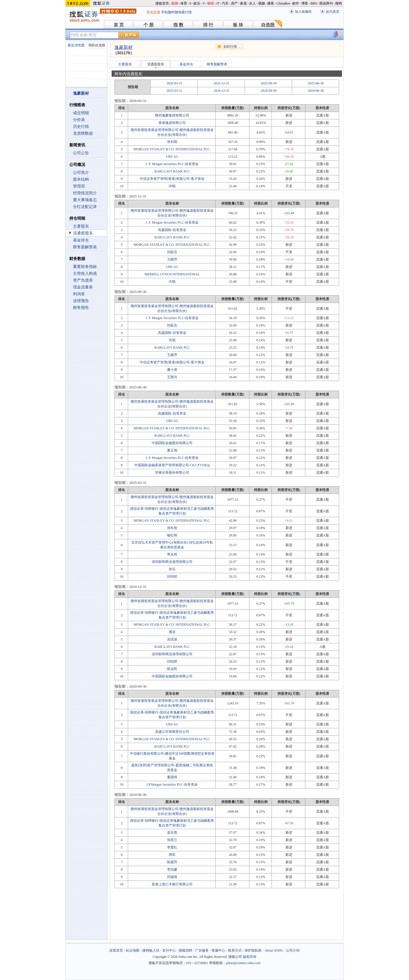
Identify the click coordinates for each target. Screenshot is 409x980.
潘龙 (172, 632)
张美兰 (172, 840)
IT (218, 3)
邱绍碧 (172, 577)
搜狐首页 (162, 3)
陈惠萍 (172, 862)
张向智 (172, 528)
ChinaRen (283, 3)
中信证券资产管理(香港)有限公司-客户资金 (172, 179)
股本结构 (81, 179)
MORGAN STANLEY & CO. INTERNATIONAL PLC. (172, 149)
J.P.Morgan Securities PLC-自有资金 (172, 785)
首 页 (119, 25)
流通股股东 (83, 233)
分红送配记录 (85, 207)
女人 (253, 3)
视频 (262, 3)
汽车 (225, 3)
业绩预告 (81, 301)
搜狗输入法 (151, 950)
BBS (314, 3)
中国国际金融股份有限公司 (172, 443)
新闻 (175, 3)
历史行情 (81, 127)
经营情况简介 (85, 193)
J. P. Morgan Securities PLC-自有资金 (172, 164)
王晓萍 (172, 259)
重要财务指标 (85, 267)
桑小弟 (172, 370)
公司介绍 (293, 950)
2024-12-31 (222, 91)
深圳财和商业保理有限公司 (172, 562)
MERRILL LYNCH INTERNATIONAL (172, 274)
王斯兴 (172, 377)
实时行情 (230, 47)
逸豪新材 (124, 47)
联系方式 (235, 950)
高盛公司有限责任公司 (172, 732)
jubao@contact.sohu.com (243, 963)
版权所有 (250, 957)
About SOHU (274, 950)
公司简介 (81, 173)
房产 (234, 3)
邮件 (296, 3)
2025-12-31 (222, 83)
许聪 (172, 186)
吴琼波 (172, 639)
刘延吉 (172, 252)
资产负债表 (83, 280)
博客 (305, 3)
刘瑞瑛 (172, 877)
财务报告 (81, 308)
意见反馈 (153, 12)
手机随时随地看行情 (176, 12)
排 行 (208, 25)
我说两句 (326, 3)
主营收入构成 (85, 273)
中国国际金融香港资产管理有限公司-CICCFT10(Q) (172, 465)
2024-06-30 (316, 91)
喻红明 (172, 535)
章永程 (172, 554)
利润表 (79, 294)
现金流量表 (83, 287)
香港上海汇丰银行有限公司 (172, 884)
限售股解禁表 (85, 247)
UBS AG (172, 157)
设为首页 (333, 12)
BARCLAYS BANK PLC (172, 171)
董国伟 (172, 777)
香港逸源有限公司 (172, 123)
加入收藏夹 (303, 12)
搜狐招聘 (185, 950)
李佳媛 (172, 869)
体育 (184, 3)
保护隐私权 (253, 950)
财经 (211, 3)
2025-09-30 (269, 83)
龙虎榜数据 (83, 133)
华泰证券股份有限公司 (172, 473)
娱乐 (197, 3)
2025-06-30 (316, 83)
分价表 (79, 120)
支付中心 (169, 950)
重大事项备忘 (85, 200)
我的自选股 (97, 45)
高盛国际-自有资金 (172, 230)
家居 (243, 3)
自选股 (268, 25)
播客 (271, 3)
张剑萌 (172, 142)
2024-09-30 (269, 91)
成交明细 (81, 113)
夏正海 (172, 450)
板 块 (238, 25)
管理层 (79, 186)
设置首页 (116, 950)
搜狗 (339, 3)
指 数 (178, 25)
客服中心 (218, 950)
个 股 (149, 25)
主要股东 (81, 226)
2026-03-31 (174, 83)
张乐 (172, 569)
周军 (172, 855)
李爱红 (172, 847)
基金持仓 (81, 240)
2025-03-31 (174, 91)
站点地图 (133, 950)
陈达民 (172, 669)
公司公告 (81, 153)
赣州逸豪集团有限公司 (172, 115)
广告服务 (202, 950)
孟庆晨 (172, 833)
